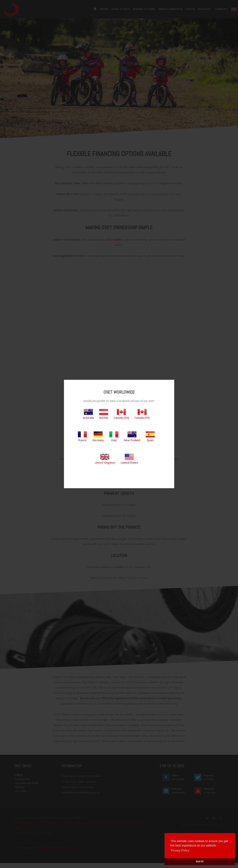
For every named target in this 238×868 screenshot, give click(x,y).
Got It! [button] (200, 861)
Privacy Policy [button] (180, 850)
